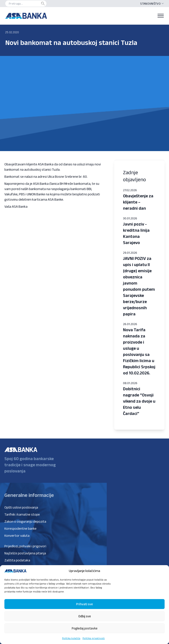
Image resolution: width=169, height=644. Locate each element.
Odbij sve (85, 616)
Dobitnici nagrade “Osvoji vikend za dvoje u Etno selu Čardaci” (139, 401)
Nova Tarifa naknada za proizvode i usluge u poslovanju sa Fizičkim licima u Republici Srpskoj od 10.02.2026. (139, 351)
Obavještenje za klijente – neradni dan (138, 202)
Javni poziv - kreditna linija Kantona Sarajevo (136, 233)
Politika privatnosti (94, 638)
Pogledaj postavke (85, 628)
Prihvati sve (84, 604)
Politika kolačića (71, 638)
